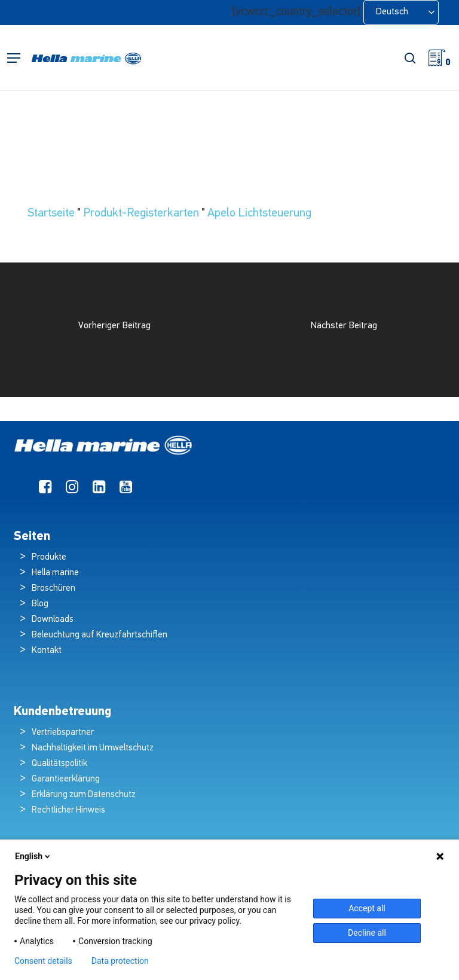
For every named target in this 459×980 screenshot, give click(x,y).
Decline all (367, 933)
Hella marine (55, 573)
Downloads (53, 620)
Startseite (51, 213)
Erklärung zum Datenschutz (84, 795)
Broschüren (53, 589)
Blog (40, 604)
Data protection (120, 961)
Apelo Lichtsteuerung (259, 213)
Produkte (49, 558)
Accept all (367, 908)
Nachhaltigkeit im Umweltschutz (93, 748)
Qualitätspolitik (59, 764)
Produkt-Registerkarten (141, 213)
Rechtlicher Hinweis (68, 810)
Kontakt (47, 651)
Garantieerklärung (66, 779)
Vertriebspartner (63, 733)
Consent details (43, 961)
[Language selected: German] (401, 12)
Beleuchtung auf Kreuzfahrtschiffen (100, 635)
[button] (14, 58)
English (33, 856)
